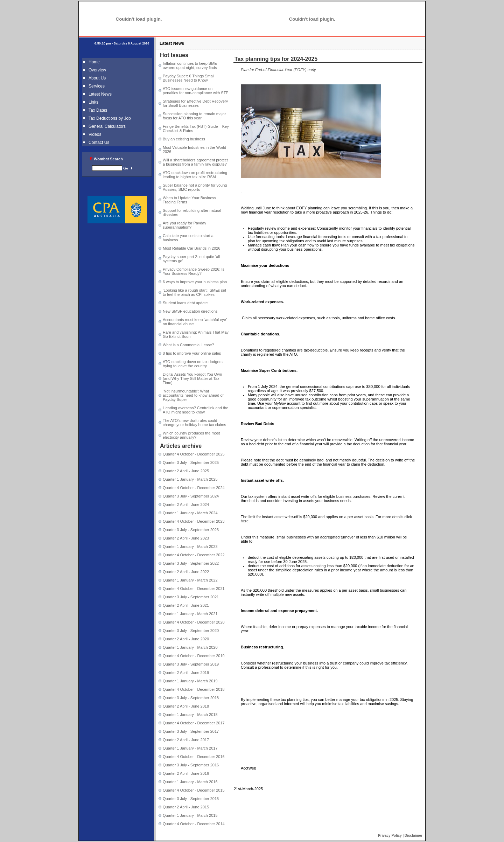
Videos (95, 134)
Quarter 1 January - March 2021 (190, 614)
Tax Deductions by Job (110, 118)
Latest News (100, 94)
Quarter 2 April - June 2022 (186, 572)
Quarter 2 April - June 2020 (186, 639)
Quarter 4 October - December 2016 (194, 757)
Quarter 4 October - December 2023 (194, 521)
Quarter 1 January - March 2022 (190, 580)
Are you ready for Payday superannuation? (184, 225)
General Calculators (107, 126)
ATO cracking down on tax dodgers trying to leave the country (193, 364)
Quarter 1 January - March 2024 (190, 513)
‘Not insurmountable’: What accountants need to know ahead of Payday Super (193, 395)
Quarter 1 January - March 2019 (190, 681)
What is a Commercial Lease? (188, 345)
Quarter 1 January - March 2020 (190, 647)
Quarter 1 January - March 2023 (190, 547)
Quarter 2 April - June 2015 (186, 807)
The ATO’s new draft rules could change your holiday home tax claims (194, 423)
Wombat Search (106, 159)
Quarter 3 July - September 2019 (191, 664)
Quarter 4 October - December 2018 (194, 689)
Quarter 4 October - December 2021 (194, 589)
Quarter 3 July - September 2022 (191, 563)
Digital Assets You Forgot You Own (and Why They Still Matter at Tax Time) (192, 378)
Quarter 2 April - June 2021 (186, 605)
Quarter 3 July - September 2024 (191, 496)
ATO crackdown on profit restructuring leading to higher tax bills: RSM (195, 175)
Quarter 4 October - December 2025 (194, 454)
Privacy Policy (390, 836)
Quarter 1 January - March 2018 (190, 715)
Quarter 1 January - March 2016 (190, 782)
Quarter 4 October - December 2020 (194, 622)
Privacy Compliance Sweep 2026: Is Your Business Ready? (194, 271)
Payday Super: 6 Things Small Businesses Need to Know (189, 78)
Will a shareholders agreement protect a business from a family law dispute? (195, 162)
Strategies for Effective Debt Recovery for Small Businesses (195, 103)
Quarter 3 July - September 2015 (191, 799)
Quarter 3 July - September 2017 (191, 731)
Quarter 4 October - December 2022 (194, 555)
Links (93, 102)
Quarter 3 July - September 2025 (191, 462)
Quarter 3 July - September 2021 (191, 597)
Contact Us (99, 142)
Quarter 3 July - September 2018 (191, 698)
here (245, 521)
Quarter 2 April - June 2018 (186, 706)
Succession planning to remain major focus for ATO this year (194, 116)
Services (97, 86)
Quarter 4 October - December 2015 (194, 790)
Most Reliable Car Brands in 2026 (191, 248)
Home (94, 62)
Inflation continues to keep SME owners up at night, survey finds (190, 65)
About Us (97, 78)
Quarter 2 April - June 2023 (186, 538)
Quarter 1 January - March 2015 (190, 815)
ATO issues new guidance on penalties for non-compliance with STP (196, 91)
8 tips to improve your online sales (192, 353)
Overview (97, 70)
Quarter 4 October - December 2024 (194, 488)
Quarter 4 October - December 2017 (194, 723)
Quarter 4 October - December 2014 (194, 824)
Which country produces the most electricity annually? (191, 435)
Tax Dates (98, 110)
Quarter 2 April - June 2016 (186, 773)
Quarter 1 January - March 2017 (190, 748)
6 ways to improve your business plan (195, 282)
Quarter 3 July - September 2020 (191, 631)
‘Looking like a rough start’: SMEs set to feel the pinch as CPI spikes (194, 292)
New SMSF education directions (190, 311)
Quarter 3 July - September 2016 (191, 765)
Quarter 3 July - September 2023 (191, 530)
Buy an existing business (184, 139)
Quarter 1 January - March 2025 (190, 479)
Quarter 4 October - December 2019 (194, 656)
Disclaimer (414, 836)
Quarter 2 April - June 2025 (186, 471)
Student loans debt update (185, 303)
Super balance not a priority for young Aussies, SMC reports (195, 187)
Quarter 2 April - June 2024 (186, 504)
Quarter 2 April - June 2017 (186, 740)
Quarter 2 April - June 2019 (186, 673)
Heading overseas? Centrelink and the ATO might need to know (195, 410)
